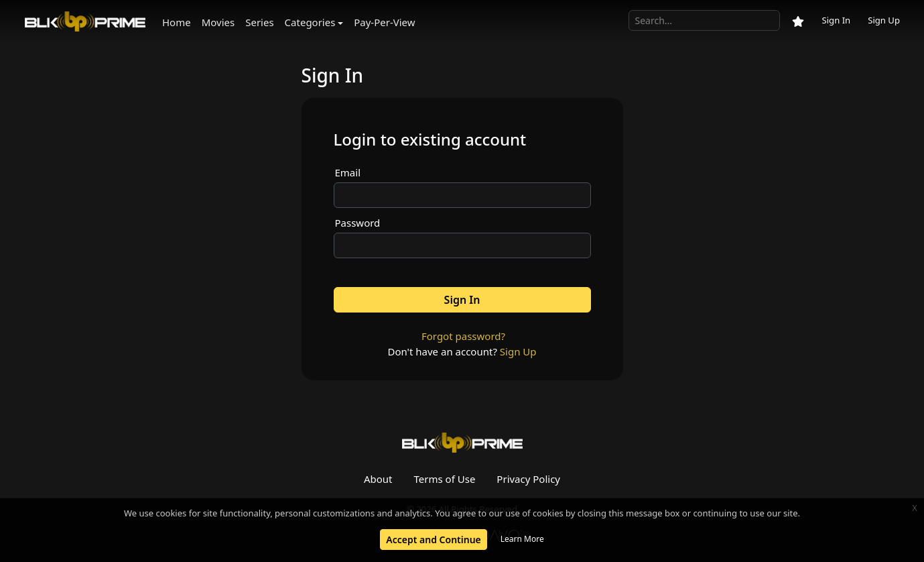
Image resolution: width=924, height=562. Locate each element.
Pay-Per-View (384, 22)
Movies (218, 22)
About (378, 479)
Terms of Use (445, 479)
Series (259, 22)
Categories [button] (310, 22)
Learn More (522, 539)
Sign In (836, 20)
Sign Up (884, 20)
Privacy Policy (528, 479)
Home (177, 22)
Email (348, 172)
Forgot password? (463, 336)
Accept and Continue (433, 540)
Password (358, 223)
